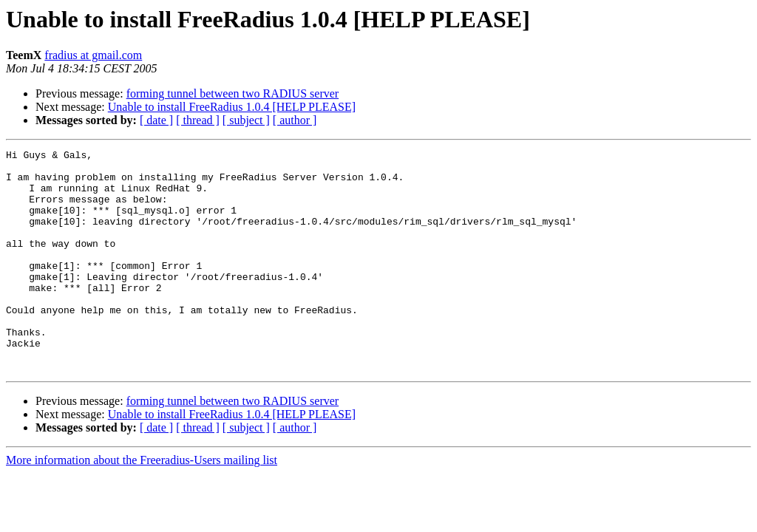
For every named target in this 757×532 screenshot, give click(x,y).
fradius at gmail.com (93, 55)
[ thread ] (198, 120)
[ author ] (295, 120)
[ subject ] (246, 120)
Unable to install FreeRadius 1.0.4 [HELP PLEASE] (232, 107)
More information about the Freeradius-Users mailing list (142, 504)
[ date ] (156, 120)
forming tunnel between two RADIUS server (233, 93)
